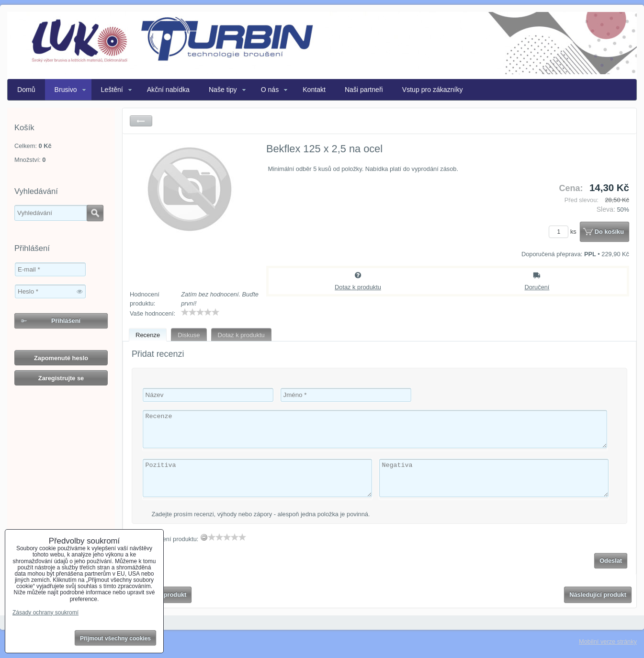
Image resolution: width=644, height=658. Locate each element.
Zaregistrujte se (61, 378)
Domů (26, 90)
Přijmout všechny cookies (115, 638)
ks (564, 232)
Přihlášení (66, 321)
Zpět (141, 121)
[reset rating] (204, 537)
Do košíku (609, 232)
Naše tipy (223, 90)
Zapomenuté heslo (61, 358)
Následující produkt (598, 595)
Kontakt (314, 90)
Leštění (112, 90)
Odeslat (611, 561)
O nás (270, 90)
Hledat (95, 213)
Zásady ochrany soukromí (45, 613)
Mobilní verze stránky (608, 641)
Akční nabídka (168, 90)
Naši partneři (364, 90)
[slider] (200, 312)
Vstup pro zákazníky (433, 90)
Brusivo (66, 90)
